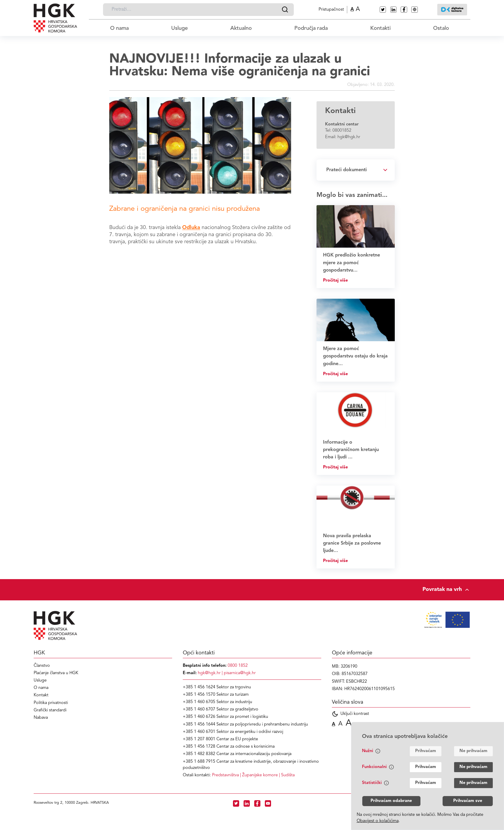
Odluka (191, 228)
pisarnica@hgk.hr (240, 673)
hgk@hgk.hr (349, 137)
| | (253, 775)
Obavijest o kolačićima (378, 821)
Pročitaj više (335, 281)
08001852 (342, 131)
